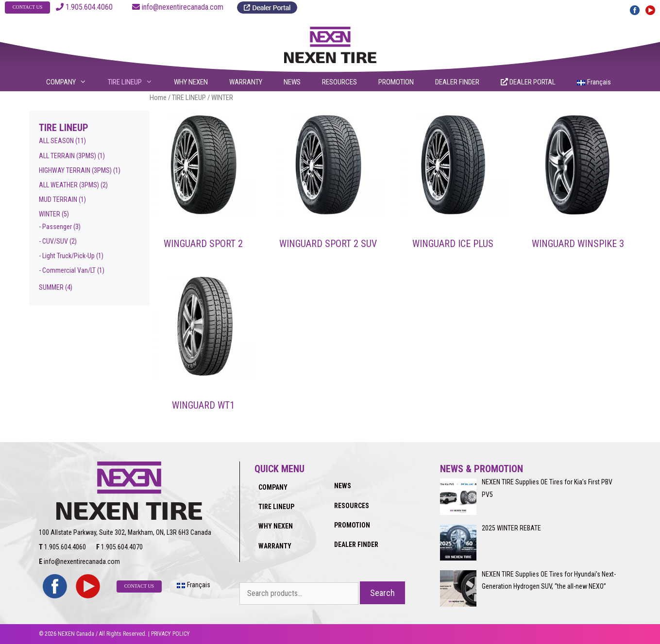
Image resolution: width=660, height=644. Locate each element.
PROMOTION (396, 82)
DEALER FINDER (457, 82)
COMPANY (72, 82)
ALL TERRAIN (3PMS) (68, 156)
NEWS (292, 82)
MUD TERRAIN (58, 199)
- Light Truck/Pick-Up (67, 256)
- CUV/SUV (53, 241)
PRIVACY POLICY (170, 634)
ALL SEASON (56, 141)
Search (382, 593)
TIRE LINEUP (136, 82)
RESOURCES (339, 82)
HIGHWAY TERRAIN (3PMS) (75, 170)
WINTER (50, 214)
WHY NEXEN (191, 82)
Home (158, 98)
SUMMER (51, 287)
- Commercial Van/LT (67, 270)
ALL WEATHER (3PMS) (69, 185)
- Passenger (55, 227)
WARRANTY (246, 82)
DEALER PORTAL (528, 82)
